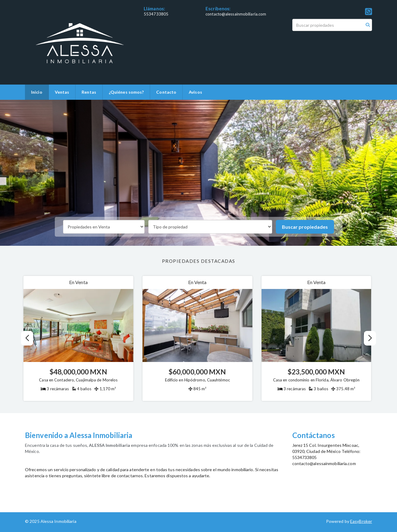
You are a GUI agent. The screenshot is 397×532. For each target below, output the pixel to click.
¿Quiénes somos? (126, 92)
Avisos (195, 92)
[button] (370, 338)
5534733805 (156, 14)
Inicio (37, 92)
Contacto (166, 92)
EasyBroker (361, 521)
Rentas (89, 92)
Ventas (62, 92)
